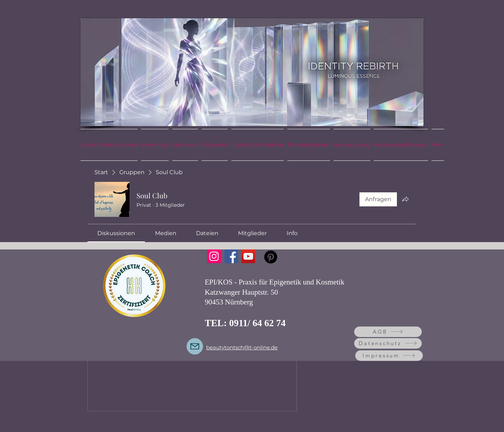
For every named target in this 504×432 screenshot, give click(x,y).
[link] (116, 233)
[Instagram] (214, 256)
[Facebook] (231, 256)
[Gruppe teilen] (405, 199)
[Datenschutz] (388, 343)
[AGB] (388, 332)
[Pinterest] (271, 257)
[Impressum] (389, 356)
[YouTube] (248, 256)
